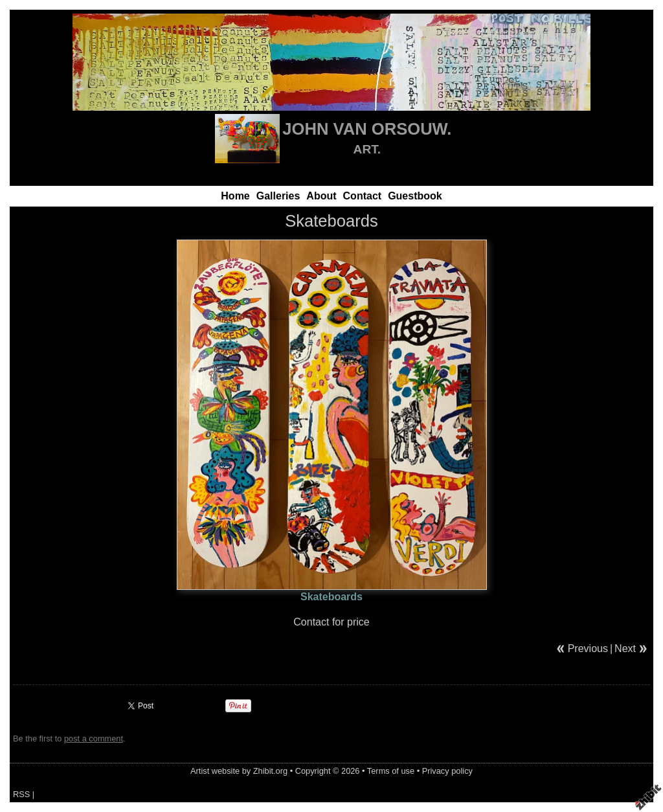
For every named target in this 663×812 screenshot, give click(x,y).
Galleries (278, 196)
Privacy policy (447, 771)
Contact (363, 196)
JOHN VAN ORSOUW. (367, 129)
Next (625, 648)
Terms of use (391, 771)
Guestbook (415, 196)
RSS (21, 794)
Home (235, 196)
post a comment (94, 739)
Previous (588, 648)
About (321, 196)
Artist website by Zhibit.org (239, 771)
